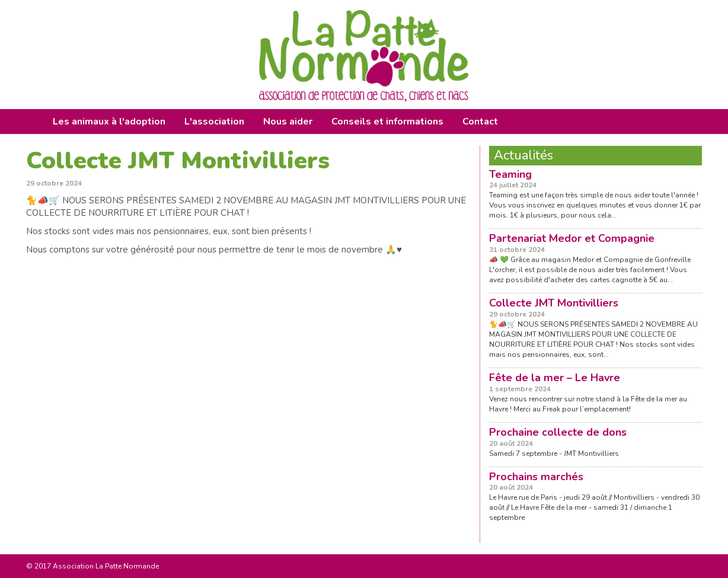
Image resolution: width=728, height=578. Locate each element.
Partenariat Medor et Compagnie (572, 238)
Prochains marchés (536, 477)
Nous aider (288, 122)
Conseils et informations (387, 122)
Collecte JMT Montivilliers (554, 303)
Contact (480, 122)
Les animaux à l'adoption (109, 122)
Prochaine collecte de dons (558, 432)
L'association (214, 122)
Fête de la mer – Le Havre (555, 378)
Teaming (510, 174)
